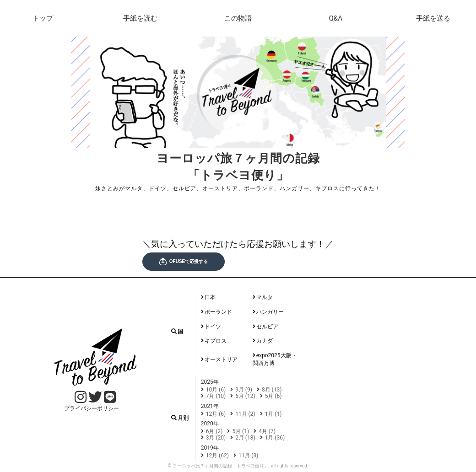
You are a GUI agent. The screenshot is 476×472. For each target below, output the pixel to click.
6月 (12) (245, 396)
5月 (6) (273, 396)
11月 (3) (249, 456)
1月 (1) (273, 414)
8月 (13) (272, 390)
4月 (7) (267, 431)
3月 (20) (216, 438)
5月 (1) (241, 431)
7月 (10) (216, 396)
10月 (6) (216, 390)
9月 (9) (244, 390)
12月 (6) (216, 414)
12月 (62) (217, 456)
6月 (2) (214, 431)
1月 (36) (275, 438)
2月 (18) (245, 438)
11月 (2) (245, 414)
